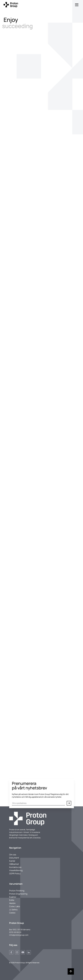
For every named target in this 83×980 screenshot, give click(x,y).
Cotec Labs (15, 906)
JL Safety (13, 910)
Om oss (13, 855)
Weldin (12, 903)
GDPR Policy (15, 873)
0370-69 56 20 (15, 932)
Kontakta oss (15, 867)
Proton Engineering (18, 894)
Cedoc (12, 913)
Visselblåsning (16, 870)
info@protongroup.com (19, 935)
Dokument (14, 858)
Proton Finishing (17, 891)
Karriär (12, 861)
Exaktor (13, 897)
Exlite (12, 900)
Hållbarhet (14, 864)
